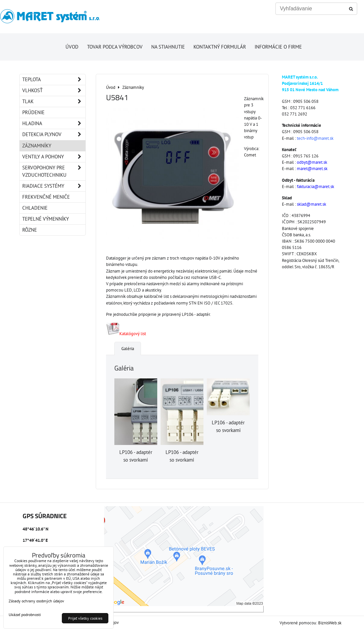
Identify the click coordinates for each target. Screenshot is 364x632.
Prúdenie (33, 112)
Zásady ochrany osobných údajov (36, 601)
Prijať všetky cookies (85, 618)
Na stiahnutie (168, 47)
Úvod (72, 47)
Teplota (54, 80)
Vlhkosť (54, 91)
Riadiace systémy (54, 186)
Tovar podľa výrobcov (115, 47)
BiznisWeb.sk (330, 623)
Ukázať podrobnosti (25, 615)
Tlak (54, 102)
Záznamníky (37, 146)
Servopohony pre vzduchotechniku (54, 171)
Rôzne (30, 230)
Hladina (54, 123)
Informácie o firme (278, 47)
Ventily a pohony (54, 157)
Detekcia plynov (54, 134)
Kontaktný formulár (220, 47)
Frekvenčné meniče (46, 197)
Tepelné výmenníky (46, 219)
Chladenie (35, 208)
